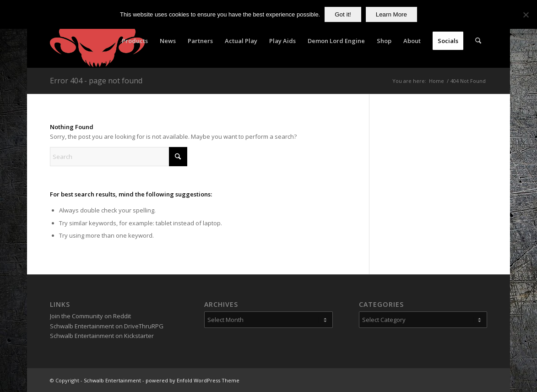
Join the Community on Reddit (90, 316)
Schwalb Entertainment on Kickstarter (102, 336)
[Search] (478, 41)
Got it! (343, 14)
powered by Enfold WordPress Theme (193, 380)
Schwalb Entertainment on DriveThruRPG (107, 326)
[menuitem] (135, 41)
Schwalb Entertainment (112, 380)
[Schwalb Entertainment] (97, 41)
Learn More (391, 14)
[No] (526, 15)
